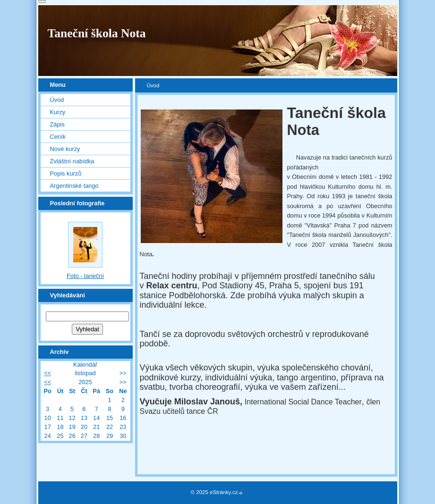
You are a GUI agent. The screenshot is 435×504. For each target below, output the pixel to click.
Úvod (57, 100)
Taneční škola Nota (97, 33)
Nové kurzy (65, 149)
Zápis (57, 124)
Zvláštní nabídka (72, 161)
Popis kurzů (66, 173)
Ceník (58, 137)
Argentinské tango (74, 186)
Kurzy (58, 112)
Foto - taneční (85, 276)
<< (47, 373)
